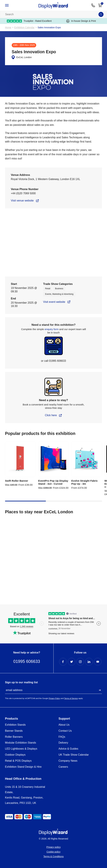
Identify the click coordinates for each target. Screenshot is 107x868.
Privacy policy (54, 847)
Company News (68, 761)
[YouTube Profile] (98, 662)
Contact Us (65, 731)
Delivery (63, 743)
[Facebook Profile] (63, 662)
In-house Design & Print (81, 21)
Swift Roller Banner (17, 481)
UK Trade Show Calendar (74, 755)
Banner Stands (14, 731)
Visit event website (54, 302)
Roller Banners (14, 737)
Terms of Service (71, 698)
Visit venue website (22, 201)
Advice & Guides (68, 749)
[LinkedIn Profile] (89, 662)
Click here (51, 415)
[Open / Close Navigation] (10, 5)
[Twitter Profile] (72, 662)
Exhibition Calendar (24, 28)
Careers (63, 767)
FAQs (62, 737)
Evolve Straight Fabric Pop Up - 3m (84, 482)
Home (8, 28)
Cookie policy (54, 852)
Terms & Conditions (54, 856)
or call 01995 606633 (54, 361)
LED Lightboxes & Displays (21, 749)
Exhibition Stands (15, 725)
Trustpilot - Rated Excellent (29, 21)
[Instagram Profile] (80, 662)
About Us (64, 725)
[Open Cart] (100, 5)
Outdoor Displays (15, 755)
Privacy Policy (54, 698)
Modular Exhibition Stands (21, 743)
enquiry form (52, 329)
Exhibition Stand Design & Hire (23, 767)
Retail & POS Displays (18, 761)
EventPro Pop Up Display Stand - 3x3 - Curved (53, 482)
